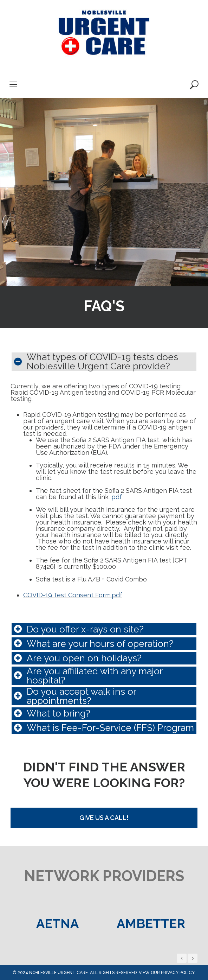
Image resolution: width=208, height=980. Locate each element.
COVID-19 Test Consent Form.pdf (73, 595)
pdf (117, 497)
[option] (57, 923)
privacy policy (178, 973)
